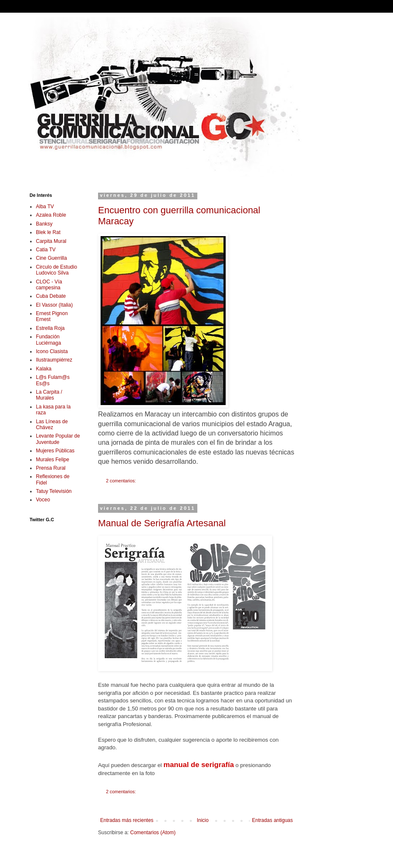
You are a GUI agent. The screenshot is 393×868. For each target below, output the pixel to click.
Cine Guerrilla (51, 258)
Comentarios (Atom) (153, 833)
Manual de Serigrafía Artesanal (162, 523)
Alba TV (45, 207)
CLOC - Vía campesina (49, 285)
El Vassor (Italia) (54, 305)
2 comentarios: (122, 481)
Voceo (43, 500)
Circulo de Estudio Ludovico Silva (56, 270)
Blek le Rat (48, 232)
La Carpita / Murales (49, 395)
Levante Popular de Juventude (58, 439)
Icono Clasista (52, 351)
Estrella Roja (50, 328)
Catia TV (46, 250)
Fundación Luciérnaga (48, 340)
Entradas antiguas (272, 820)
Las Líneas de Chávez (52, 424)
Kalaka (44, 369)
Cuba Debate (51, 296)
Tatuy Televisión (54, 491)
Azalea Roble (51, 215)
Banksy (44, 224)
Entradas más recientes (127, 820)
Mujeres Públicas (55, 451)
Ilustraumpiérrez (54, 360)
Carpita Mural (51, 241)
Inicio (203, 820)
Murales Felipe (53, 460)
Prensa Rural (51, 468)
